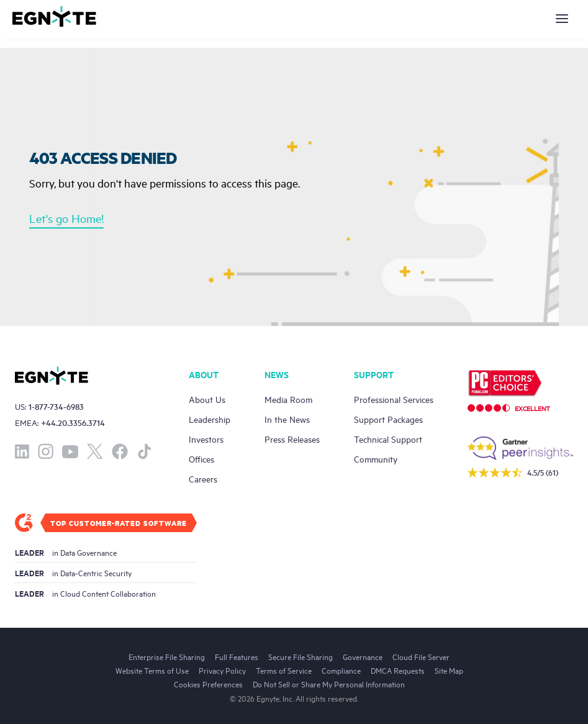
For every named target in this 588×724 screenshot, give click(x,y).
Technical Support (388, 439)
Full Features (237, 656)
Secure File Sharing (301, 656)
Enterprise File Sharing (167, 656)
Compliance (341, 670)
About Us (207, 399)
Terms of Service (284, 670)
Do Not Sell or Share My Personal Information (329, 684)
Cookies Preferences (208, 684)
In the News (287, 419)
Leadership (210, 419)
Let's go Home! (66, 218)
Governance (363, 656)
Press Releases (292, 439)
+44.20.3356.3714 (73, 423)
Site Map (449, 670)
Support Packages (388, 419)
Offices (201, 459)
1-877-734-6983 (56, 406)
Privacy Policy (222, 670)
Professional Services (394, 399)
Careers (203, 478)
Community (376, 459)
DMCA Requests (398, 670)
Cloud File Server (421, 656)
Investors (206, 439)
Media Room (288, 399)
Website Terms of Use (152, 670)
